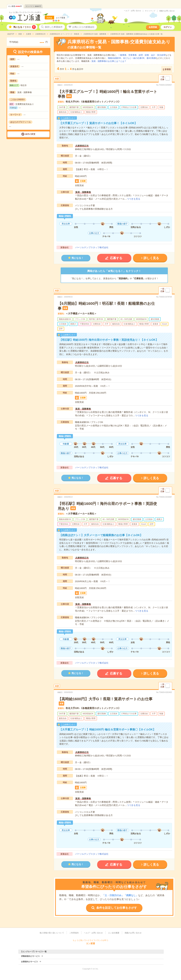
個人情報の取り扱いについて (52, 933)
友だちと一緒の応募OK (134, 58)
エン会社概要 (114, 933)
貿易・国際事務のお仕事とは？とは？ (109, 61)
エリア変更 (61, 18)
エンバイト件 (33, 6)
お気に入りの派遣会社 (83, 27)
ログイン (168, 27)
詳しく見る (151, 258)
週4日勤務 (151, 58)
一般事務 (122, 55)
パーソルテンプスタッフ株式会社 (92, 247)
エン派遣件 (15, 6)
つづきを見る (134, 199)
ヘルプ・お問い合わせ (133, 11)
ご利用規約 (74, 933)
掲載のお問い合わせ (167, 11)
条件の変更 (30, 134)
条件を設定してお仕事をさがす (117, 908)
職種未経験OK (114, 58)
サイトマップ (150, 11)
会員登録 (153, 27)
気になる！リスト (25, 27)
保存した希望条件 (54, 27)
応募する (116, 258)
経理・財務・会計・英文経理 (152, 55)
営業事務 (133, 55)
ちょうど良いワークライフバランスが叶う (25, 12)
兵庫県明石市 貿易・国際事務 (95, 34)
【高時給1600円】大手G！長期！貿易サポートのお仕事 (105, 699)
